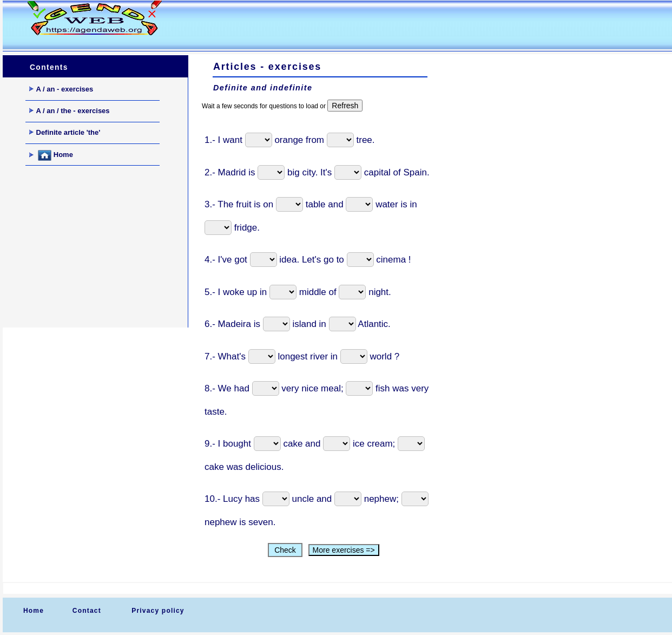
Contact (87, 611)
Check (285, 550)
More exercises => (344, 550)
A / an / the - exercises (70, 111)
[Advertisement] (384, 25)
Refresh (345, 106)
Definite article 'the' (65, 132)
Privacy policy (158, 611)
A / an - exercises (61, 89)
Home (51, 155)
